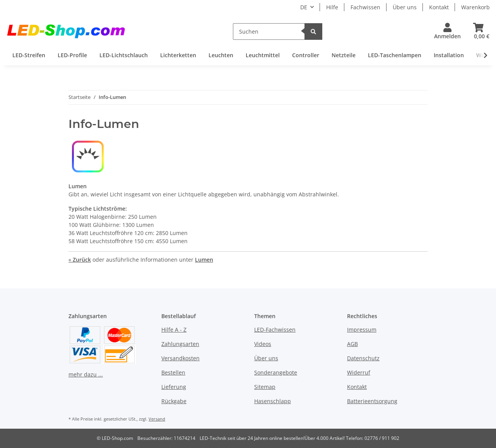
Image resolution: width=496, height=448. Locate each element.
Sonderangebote (276, 372)
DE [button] (304, 7)
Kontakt (439, 7)
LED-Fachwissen (275, 330)
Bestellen (173, 372)
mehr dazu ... (86, 374)
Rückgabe (174, 401)
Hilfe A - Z (174, 330)
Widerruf (359, 372)
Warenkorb (475, 7)
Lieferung (174, 387)
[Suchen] (269, 32)
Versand (157, 419)
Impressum (362, 330)
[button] (447, 32)
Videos (263, 344)
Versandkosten (180, 358)
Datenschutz (363, 358)
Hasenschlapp (273, 401)
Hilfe (332, 7)
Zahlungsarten (180, 344)
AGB (352, 344)
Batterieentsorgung (372, 401)
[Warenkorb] (478, 32)
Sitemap (265, 387)
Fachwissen (365, 7)
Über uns (405, 7)
